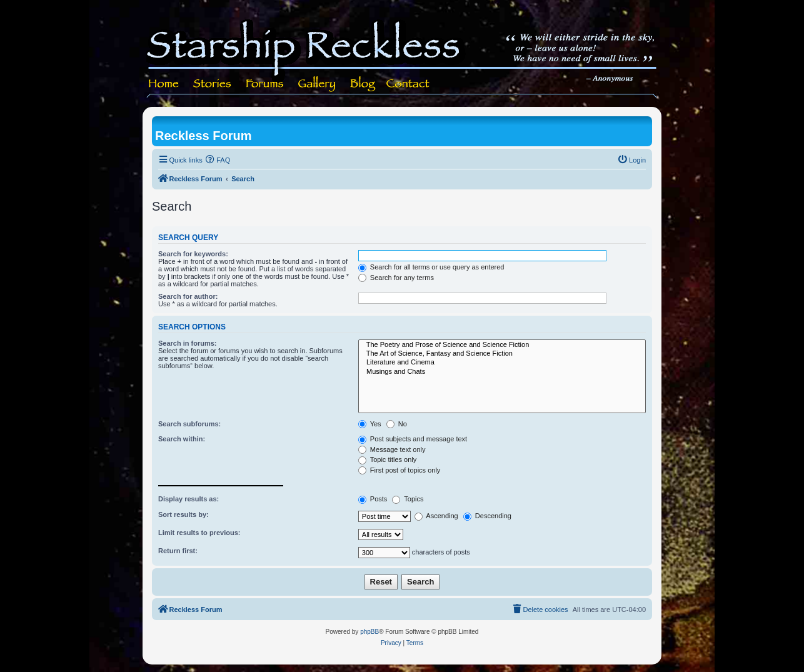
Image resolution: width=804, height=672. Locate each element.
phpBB (369, 632)
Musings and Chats (502, 372)
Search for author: (188, 296)
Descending (487, 516)
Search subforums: (189, 424)
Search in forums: (188, 343)
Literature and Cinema (502, 363)
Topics (408, 499)
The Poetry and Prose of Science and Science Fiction (502, 345)
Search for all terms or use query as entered (431, 267)
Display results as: (188, 499)
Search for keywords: (193, 254)
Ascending (436, 516)
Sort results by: (183, 514)
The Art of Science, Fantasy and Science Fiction (502, 354)
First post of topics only (399, 470)
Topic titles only (387, 459)
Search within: (182, 439)
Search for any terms (396, 278)
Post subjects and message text (413, 439)
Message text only (392, 449)
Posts (373, 499)
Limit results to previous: (199, 533)
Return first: (178, 551)
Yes (370, 424)
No (397, 424)
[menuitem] (218, 160)
